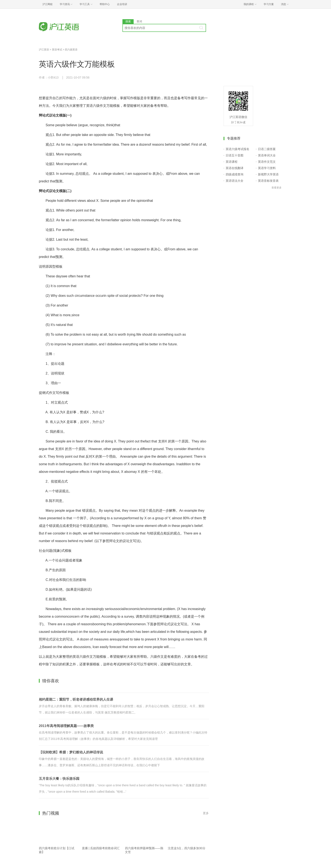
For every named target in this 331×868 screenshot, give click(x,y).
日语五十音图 (235, 155)
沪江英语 (44, 50)
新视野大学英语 (268, 174)
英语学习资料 (267, 168)
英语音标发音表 (268, 181)
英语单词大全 (267, 155)
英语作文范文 (267, 162)
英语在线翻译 (235, 168)
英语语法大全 (235, 181)
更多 (206, 813)
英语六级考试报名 (237, 149)
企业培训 (122, 4)
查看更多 (277, 188)
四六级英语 (71, 50)
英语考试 (57, 50)
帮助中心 (105, 4)
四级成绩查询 (235, 174)
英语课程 (232, 162)
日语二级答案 (267, 149)
